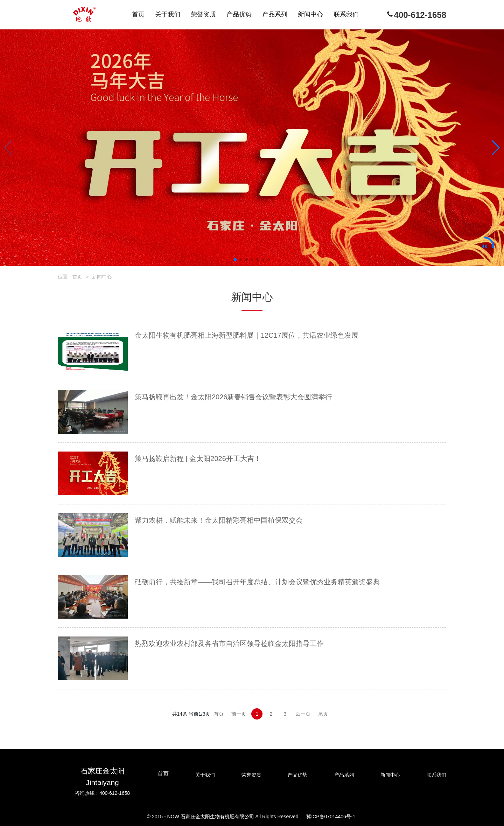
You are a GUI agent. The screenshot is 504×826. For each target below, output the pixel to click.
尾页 (323, 714)
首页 (77, 277)
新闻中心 (102, 277)
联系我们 (436, 775)
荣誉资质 (251, 775)
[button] (235, 260)
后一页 (303, 714)
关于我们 (205, 775)
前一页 (239, 714)
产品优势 (297, 775)
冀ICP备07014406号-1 (331, 817)
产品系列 (344, 775)
